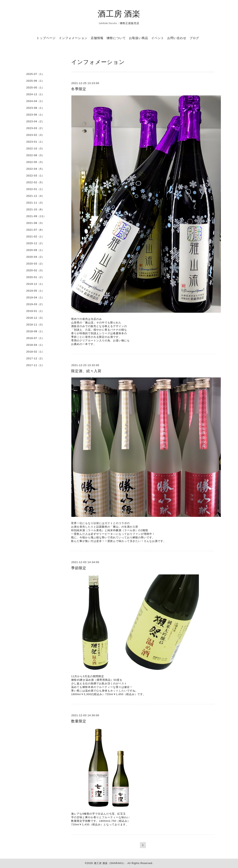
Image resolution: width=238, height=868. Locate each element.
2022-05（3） (35, 162)
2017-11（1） (35, 365)
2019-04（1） (35, 297)
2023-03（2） (35, 128)
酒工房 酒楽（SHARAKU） (110, 863)
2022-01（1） (35, 189)
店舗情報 (97, 38)
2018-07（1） (35, 338)
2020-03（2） (35, 264)
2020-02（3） (35, 270)
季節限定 (79, 568)
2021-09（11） (36, 216)
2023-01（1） (35, 142)
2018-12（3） (35, 318)
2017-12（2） (35, 358)
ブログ (194, 38)
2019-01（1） (35, 311)
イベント (158, 38)
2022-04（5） (35, 169)
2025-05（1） (35, 88)
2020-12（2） (35, 243)
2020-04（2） (35, 257)
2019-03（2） (35, 304)
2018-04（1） (35, 345)
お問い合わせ (177, 38)
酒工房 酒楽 (119, 13)
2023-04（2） (35, 121)
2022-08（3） (35, 155)
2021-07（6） (35, 230)
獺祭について (116, 38)
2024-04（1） (35, 101)
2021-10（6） (35, 209)
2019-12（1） (35, 284)
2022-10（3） (35, 148)
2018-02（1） (35, 352)
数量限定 (79, 721)
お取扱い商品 (139, 38)
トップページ (46, 38)
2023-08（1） (35, 108)
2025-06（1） (35, 81)
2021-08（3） (35, 223)
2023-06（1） (35, 115)
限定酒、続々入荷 (86, 371)
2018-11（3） (35, 325)
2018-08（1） (35, 331)
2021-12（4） (35, 196)
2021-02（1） (35, 237)
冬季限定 (79, 89)
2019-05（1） (35, 291)
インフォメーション (73, 38)
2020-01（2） (35, 277)
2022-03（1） (35, 176)
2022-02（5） (35, 182)
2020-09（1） (35, 250)
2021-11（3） (35, 203)
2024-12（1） (35, 94)
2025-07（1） (35, 74)
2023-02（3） (35, 135)
